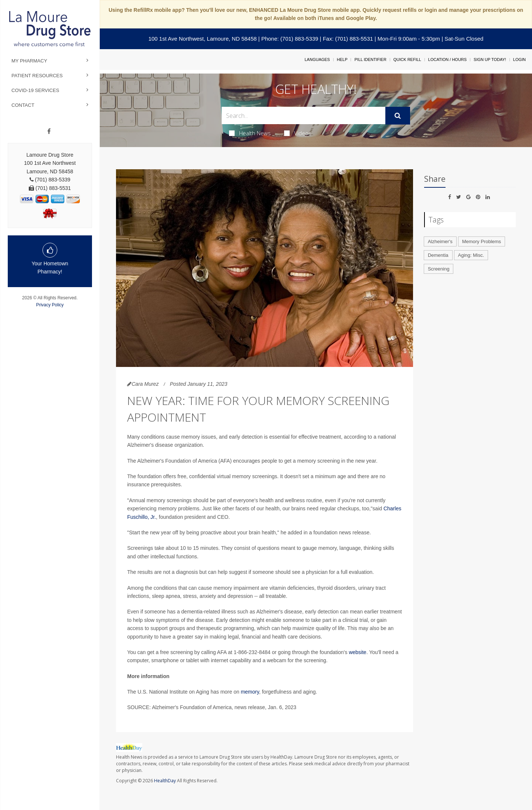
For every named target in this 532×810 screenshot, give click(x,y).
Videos (298, 133)
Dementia (438, 255)
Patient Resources (37, 76)
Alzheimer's (440, 241)
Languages (317, 59)
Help (342, 59)
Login (519, 59)
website (357, 652)
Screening (439, 269)
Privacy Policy (50, 305)
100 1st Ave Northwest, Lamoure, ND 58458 (203, 39)
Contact (23, 105)
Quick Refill (407, 59)
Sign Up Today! (490, 59)
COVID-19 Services (35, 90)
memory (250, 692)
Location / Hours (447, 59)
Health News (250, 133)
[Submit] (398, 116)
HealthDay (165, 781)
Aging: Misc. (471, 255)
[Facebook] (49, 132)
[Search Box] (304, 115)
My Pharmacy (29, 61)
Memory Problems (482, 241)
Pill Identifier (370, 59)
